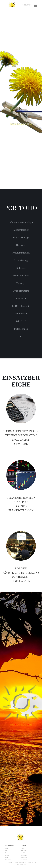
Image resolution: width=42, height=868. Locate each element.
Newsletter (24, 857)
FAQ (7, 850)
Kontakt (23, 853)
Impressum (24, 860)
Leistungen (24, 855)
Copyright (8, 860)
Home (23, 848)
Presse (7, 855)
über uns (23, 850)
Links (7, 857)
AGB (7, 848)
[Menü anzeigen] (36, 6)
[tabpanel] (27, 5)
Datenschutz (9, 853)
